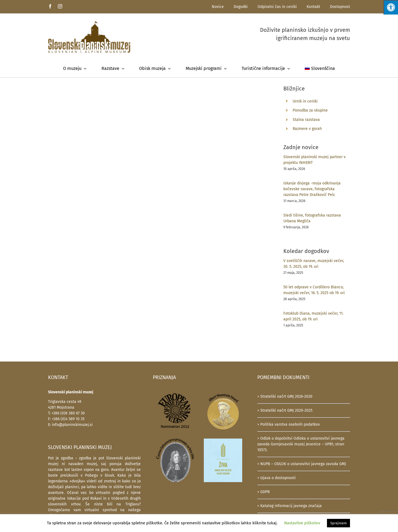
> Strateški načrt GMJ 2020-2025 (285, 410)
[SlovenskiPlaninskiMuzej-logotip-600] (89, 22)
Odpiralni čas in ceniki (277, 7)
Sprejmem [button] (338, 523)
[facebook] (50, 6)
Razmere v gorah (307, 129)
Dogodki (241, 7)
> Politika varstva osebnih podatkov (289, 424)
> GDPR (263, 492)
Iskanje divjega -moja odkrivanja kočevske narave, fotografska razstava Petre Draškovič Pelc (312, 189)
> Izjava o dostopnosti (276, 478)
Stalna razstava (306, 120)
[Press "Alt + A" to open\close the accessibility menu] (391, 7)
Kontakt (313, 7)
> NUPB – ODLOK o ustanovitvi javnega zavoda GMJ (302, 464)
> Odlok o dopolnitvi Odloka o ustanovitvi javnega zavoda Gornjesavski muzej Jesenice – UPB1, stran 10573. (301, 444)
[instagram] (60, 6)
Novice (218, 7)
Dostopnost (340, 7)
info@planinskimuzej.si (72, 425)
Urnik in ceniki (305, 101)
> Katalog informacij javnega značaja (290, 506)
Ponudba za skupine (310, 110)
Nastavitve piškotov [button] (302, 523)
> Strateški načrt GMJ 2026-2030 (285, 396)
